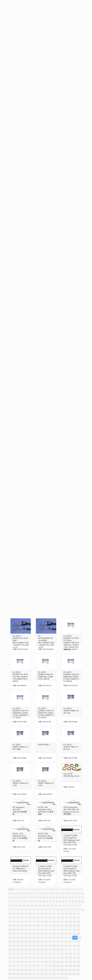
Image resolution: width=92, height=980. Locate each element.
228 (22, 934)
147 (58, 914)
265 (26, 942)
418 (62, 974)
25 (10, 893)
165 (58, 918)
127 (54, 909)
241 (74, 934)
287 (42, 946)
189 (10, 926)
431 (42, 978)
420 (70, 974)
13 (46, 889)
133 (78, 909)
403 (74, 970)
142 (38, 914)
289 (50, 946)
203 (66, 926)
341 (42, 958)
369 (10, 966)
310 (62, 950)
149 (66, 914)
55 (29, 897)
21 (72, 889)
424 (14, 978)
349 (74, 958)
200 (54, 926)
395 (42, 970)
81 (35, 901)
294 (70, 946)
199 (50, 926)
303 (34, 950)
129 (62, 909)
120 (26, 909)
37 (48, 893)
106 (44, 905)
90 (64, 901)
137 (18, 914)
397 (50, 970)
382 (62, 966)
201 (58, 926)
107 (48, 905)
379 (50, 966)
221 (66, 930)
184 (62, 922)
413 (42, 974)
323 (42, 954)
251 (42, 938)
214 (38, 930)
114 (75, 905)
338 (30, 958)
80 (32, 901)
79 (29, 901)
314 (78, 950)
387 (10, 970)
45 (73, 893)
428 (30, 978)
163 (50, 918)
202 (62, 926)
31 (29, 893)
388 (14, 970)
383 (66, 966)
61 (48, 897)
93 (73, 901)
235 (50, 934)
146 (54, 914)
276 (70, 942)
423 (10, 978)
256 (62, 938)
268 (38, 942)
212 (30, 930)
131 (70, 909)
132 (74, 909)
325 (50, 954)
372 (22, 966)
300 (22, 950)
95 (79, 901)
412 (38, 974)
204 (70, 926)
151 (74, 914)
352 (14, 962)
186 (70, 922)
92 (70, 901)
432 (46, 978)
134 (82, 909)
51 (16, 897)
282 (22, 946)
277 (74, 942)
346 (62, 958)
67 (67, 897)
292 (62, 946)
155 (18, 918)
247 (26, 938)
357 (34, 962)
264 (22, 942)
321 (34, 954)
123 (38, 909)
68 (70, 897)
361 (50, 962)
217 (50, 930)
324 (46, 954)
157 (26, 918)
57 (35, 897)
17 (59, 889)
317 (18, 954)
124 (42, 909)
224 (78, 930)
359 (42, 962)
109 (56, 905)
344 (54, 958)
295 (74, 946)
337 (26, 958)
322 (38, 954)
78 (25, 901)
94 (76, 901)
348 (70, 958)
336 (22, 958)
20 (69, 889)
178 (38, 922)
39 (54, 893)
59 (41, 897)
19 (66, 889)
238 (62, 934)
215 (42, 930)
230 (30, 934)
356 (30, 962)
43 (67, 893)
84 (44, 901)
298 (14, 950)
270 (46, 942)
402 (70, 970)
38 (51, 893)
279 (10, 946)
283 (26, 946)
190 (14, 926)
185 (66, 922)
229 (26, 934)
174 (22, 922)
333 (10, 958)
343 (50, 958)
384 (70, 966)
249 (34, 938)
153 (10, 918)
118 (18, 909)
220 (62, 930)
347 (66, 958)
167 (66, 918)
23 (78, 889)
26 (13, 893)
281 (18, 946)
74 (13, 901)
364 (62, 962)
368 (78, 962)
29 (22, 893)
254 (54, 938)
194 (30, 926)
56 (32, 897)
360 (46, 962)
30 (25, 893)
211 (26, 930)
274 (62, 942)
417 (58, 974)
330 (70, 954)
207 (10, 930)
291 (58, 946)
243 (10, 938)
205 (74, 926)
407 (18, 974)
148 (62, 914)
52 (19, 897)
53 (22, 897)
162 (46, 918)
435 (58, 978)
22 (75, 889)
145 (50, 914)
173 (18, 922)
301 (26, 950)
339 (34, 958)
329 (66, 954)
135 (10, 914)
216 (46, 930)
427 (26, 978)
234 (46, 934)
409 (26, 974)
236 (54, 934)
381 (58, 966)
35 (41, 893)
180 (46, 922)
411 (34, 974)
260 (80, 938)
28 (19, 893)
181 (50, 922)
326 (54, 954)
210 (22, 930)
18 (62, 889)
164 (54, 918)
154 (14, 918)
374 (30, 966)
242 (78, 934)
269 (42, 942)
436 (62, 978)
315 (10, 954)
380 (54, 966)
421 (74, 974)
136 (14, 914)
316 (14, 954)
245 (18, 938)
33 (35, 893)
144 (46, 914)
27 (16, 893)
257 (66, 938)
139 (26, 914)
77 (22, 901)
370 (14, 966)
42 (64, 893)
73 (10, 901)
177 (34, 922)
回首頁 (11, 889)
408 (22, 974)
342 (46, 958)
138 (22, 914)
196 (38, 926)
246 (22, 938)
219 (58, 930)
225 (10, 934)
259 (75, 938)
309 (58, 950)
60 (44, 897)
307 (50, 950)
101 (24, 905)
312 (70, 950)
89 (60, 901)
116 (10, 909)
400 (62, 970)
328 (62, 954)
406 (14, 974)
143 (42, 914)
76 (19, 901)
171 (10, 922)
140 (30, 914)
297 (10, 950)
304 (38, 950)
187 (74, 922)
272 (54, 942)
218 (54, 930)
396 (46, 970)
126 (50, 909)
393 (34, 970)
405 (10, 974)
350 (78, 958)
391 (26, 970)
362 (54, 962)
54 (25, 897)
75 (16, 901)
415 (50, 974)
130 (66, 909)
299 (18, 950)
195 (34, 926)
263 (18, 942)
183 (58, 922)
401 (66, 970)
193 (26, 926)
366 (70, 962)
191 (18, 926)
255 (58, 938)
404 (78, 970)
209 (18, 930)
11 (40, 889)
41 (60, 893)
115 (79, 905)
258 (70, 938)
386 (78, 966)
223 (74, 930)
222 (70, 930)
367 (74, 962)
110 (60, 905)
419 (66, 974)
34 (38, 893)
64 (57, 897)
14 (50, 889)
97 (10, 905)
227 (18, 934)
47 (79, 893)
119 (22, 909)
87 (54, 901)
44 (70, 893)
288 (46, 946)
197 (42, 926)
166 (62, 918)
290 (54, 946)
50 (13, 897)
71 (79, 897)
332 (78, 954)
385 (74, 966)
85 (48, 901)
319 (26, 954)
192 (22, 926)
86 (51, 901)
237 (58, 934)
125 (46, 909)
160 (38, 918)
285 (34, 946)
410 (30, 974)
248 (30, 938)
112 (67, 905)
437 (66, 978)
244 (14, 938)
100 (19, 905)
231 (34, 934)
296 (78, 946)
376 (38, 966)
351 (10, 962)
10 (37, 889)
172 (14, 922)
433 (50, 978)
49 (10, 897)
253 (50, 938)
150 (70, 914)
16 (56, 889)
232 (38, 934)
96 (83, 901)
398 (54, 970)
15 (53, 889)
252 (46, 938)
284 (30, 946)
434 (54, 978)
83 (41, 901)
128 (58, 909)
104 (36, 905)
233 (42, 934)
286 (38, 946)
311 (66, 950)
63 (54, 897)
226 (14, 934)
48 (83, 893)
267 (34, 942)
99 (16, 905)
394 (38, 970)
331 (74, 954)
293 (66, 946)
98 (13, 905)
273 (58, 942)
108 (52, 905)
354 (22, 962)
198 (46, 926)
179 (42, 922)
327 (58, 954)
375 (34, 966)
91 (67, 901)
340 (38, 958)
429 (34, 978)
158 (30, 918)
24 (81, 889)
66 (64, 897)
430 (38, 978)
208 (14, 930)
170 (78, 918)
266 (30, 942)
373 (26, 966)
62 (51, 897)
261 (10, 942)
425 (18, 978)
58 (38, 897)
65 (60, 897)
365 (66, 962)
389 (18, 970)
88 (57, 901)
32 (32, 893)
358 (38, 962)
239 (66, 934)
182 (54, 922)
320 (30, 954)
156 (22, 918)
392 (30, 970)
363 (58, 962)
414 (46, 974)
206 (78, 926)
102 (28, 905)
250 (38, 938)
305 (42, 950)
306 (46, 950)
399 (58, 970)
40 (57, 893)
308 (54, 950)
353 (18, 962)
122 (34, 909)
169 (74, 918)
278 (78, 942)
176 (30, 922)
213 (34, 930)
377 (42, 966)
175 (26, 922)
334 (14, 958)
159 (34, 918)
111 (64, 905)
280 (14, 946)
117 (14, 909)
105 (40, 905)
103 (32, 905)
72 (83, 897)
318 (22, 954)
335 (18, 958)
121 (30, 909)
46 (76, 893)
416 (54, 974)
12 (43, 889)
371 (18, 966)
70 (76, 897)
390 (22, 970)
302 (30, 950)
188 (78, 922)
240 (70, 934)
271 (50, 942)
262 (14, 942)
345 (58, 958)
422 (78, 974)
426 (22, 978)
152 (78, 914)
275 (66, 942)
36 (44, 893)
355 (26, 962)
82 (38, 901)
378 (46, 966)
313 (74, 950)
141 (34, 914)
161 (42, 918)
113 (71, 905)
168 (70, 918)
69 (73, 897)
